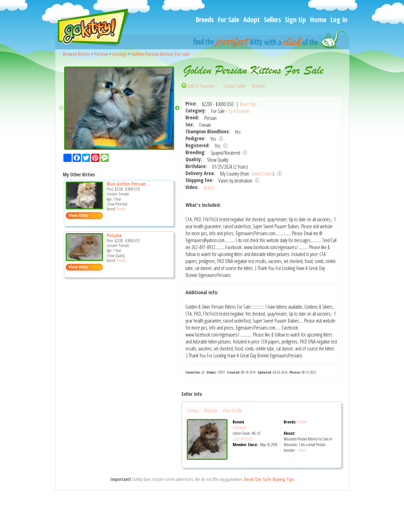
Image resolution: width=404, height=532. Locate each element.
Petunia (114, 235)
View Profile (232, 410)
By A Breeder (239, 111)
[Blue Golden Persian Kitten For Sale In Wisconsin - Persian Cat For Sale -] (84, 207)
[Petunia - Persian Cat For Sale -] (84, 259)
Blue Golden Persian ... (129, 184)
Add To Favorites (199, 86)
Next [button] (177, 108)
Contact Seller (234, 86)
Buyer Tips (248, 104)
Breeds (205, 19)
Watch (209, 188)
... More (301, 450)
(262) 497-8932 (243, 439)
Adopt (251, 19)
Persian (101, 54)
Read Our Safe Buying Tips (269, 479)
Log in (339, 19)
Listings (120, 54)
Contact (193, 410)
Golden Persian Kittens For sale (160, 54)
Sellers (272, 19)
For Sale (228, 19)
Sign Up (295, 19)
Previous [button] (61, 108)
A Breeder (239, 428)
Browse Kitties (77, 54)
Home (318, 19)
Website (258, 86)
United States (261, 174)
